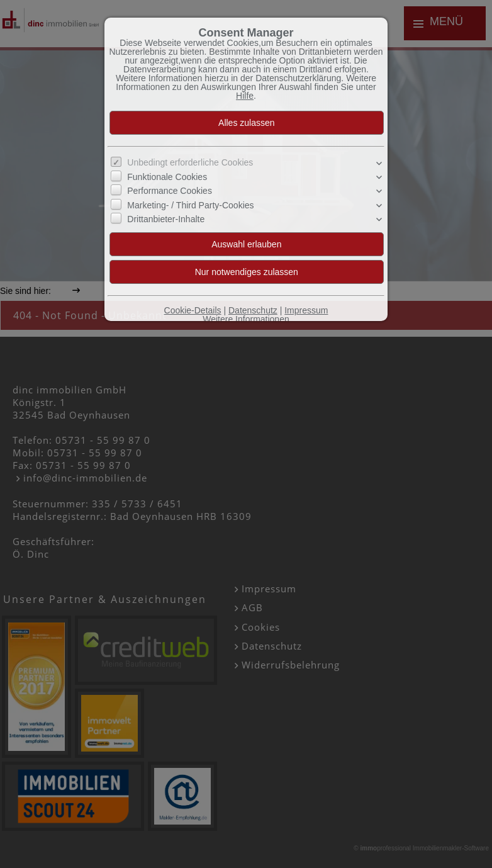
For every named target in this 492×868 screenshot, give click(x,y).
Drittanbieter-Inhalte (166, 219)
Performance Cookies (170, 191)
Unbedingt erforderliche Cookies (190, 162)
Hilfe (245, 96)
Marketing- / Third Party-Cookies (190, 205)
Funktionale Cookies (167, 177)
